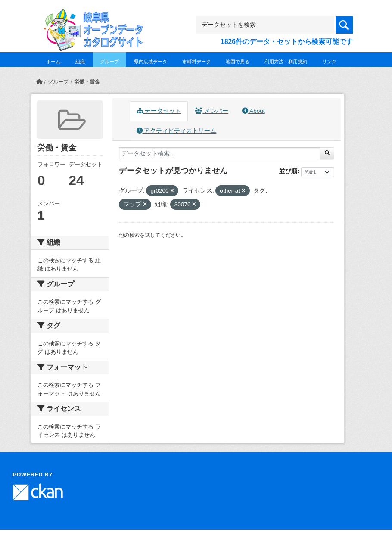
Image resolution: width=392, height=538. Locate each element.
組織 (80, 62)
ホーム (53, 62)
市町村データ (196, 62)
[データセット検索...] (220, 153)
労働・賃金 (87, 82)
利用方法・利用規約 (286, 62)
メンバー (212, 111)
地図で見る (238, 62)
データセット (159, 111)
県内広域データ (151, 62)
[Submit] (327, 153)
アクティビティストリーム (177, 131)
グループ (109, 62)
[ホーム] (39, 82)
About (253, 111)
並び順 (288, 171)
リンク (329, 62)
